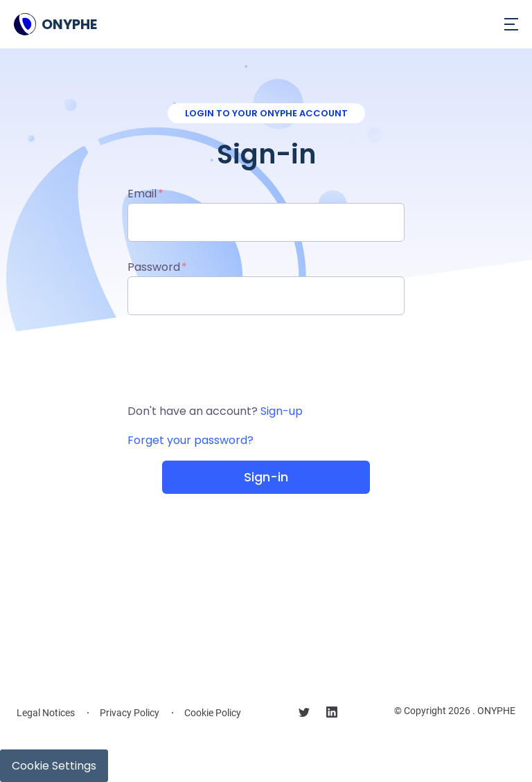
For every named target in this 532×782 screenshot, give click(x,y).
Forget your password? (190, 440)
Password (154, 267)
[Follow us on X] (304, 714)
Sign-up (282, 411)
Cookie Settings (54, 766)
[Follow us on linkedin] (332, 714)
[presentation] (266, 359)
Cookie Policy (213, 713)
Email (142, 194)
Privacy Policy (130, 713)
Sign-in (266, 477)
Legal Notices (46, 713)
